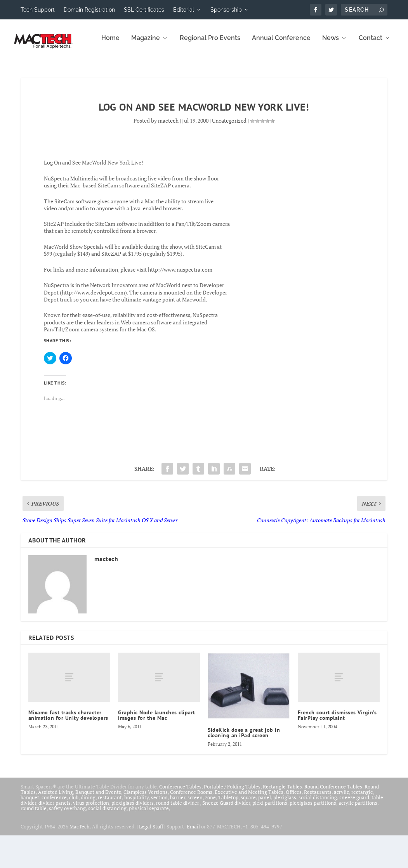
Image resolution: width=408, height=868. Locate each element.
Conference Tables (180, 819)
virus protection (91, 835)
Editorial (184, 10)
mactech (168, 153)
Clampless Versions (146, 825)
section (159, 830)
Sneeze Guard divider (226, 835)
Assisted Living (56, 825)
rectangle (362, 825)
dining (88, 830)
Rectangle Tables (282, 819)
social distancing (318, 830)
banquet (30, 830)
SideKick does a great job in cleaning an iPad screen (244, 765)
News (247, 71)
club (74, 830)
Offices (294, 825)
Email (193, 859)
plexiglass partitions (313, 835)
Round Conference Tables (333, 819)
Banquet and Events (98, 825)
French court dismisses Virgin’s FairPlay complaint (337, 748)
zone (210, 830)
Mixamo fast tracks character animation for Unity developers (68, 748)
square (248, 830)
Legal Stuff (151, 859)
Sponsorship (226, 10)
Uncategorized (229, 153)
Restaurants (318, 825)
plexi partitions (270, 835)
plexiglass (285, 830)
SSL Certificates (144, 10)
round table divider (178, 835)
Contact (287, 71)
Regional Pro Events (126, 71)
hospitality (136, 830)
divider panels (55, 835)
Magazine (62, 71)
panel (265, 830)
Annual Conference (197, 71)
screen (195, 830)
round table (34, 841)
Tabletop (228, 830)
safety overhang (67, 841)
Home (27, 71)
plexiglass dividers (133, 835)
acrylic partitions (358, 835)
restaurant (110, 830)
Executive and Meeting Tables (249, 825)
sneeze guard (354, 830)
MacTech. (80, 859)
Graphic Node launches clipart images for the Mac (157, 748)
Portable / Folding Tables (232, 819)
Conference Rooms (191, 825)
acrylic (341, 825)
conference (54, 830)
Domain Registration (89, 10)
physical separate (149, 841)
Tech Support (38, 10)
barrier (178, 830)
